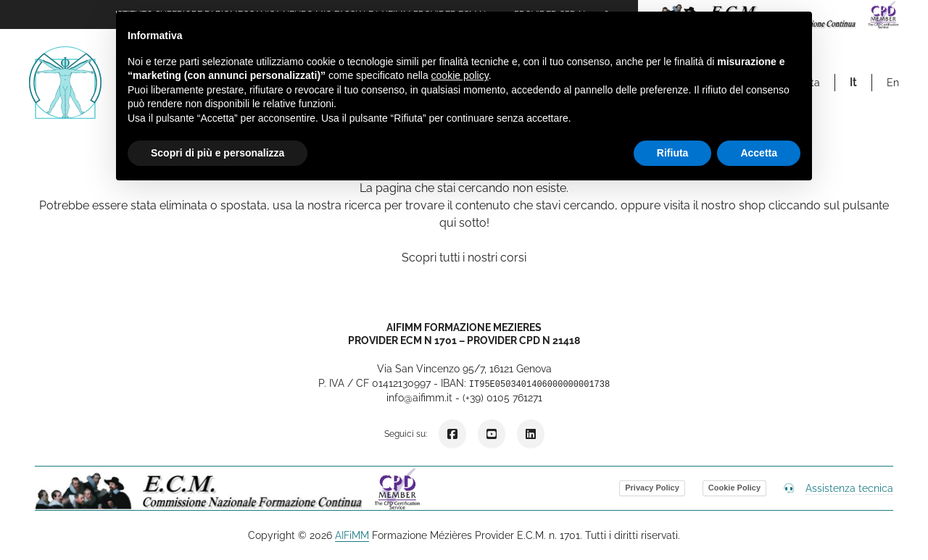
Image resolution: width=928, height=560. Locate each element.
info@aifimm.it (419, 398)
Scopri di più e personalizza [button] (217, 153)
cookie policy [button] (460, 75)
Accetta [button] (759, 153)
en (893, 83)
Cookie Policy (734, 488)
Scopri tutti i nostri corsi (464, 258)
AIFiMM (352, 535)
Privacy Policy (652, 488)
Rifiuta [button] (673, 153)
